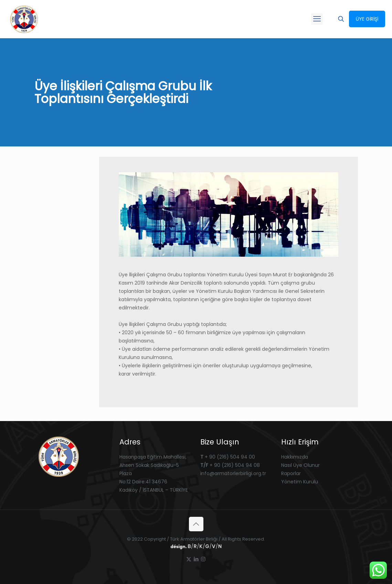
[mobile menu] (317, 19)
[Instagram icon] (203, 559)
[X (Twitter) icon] (189, 559)
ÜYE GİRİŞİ (367, 19)
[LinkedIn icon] (196, 559)
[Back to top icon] (196, 524)
